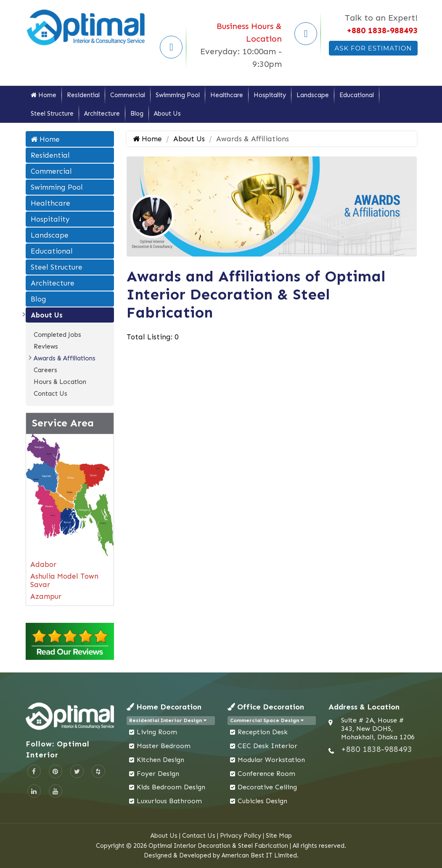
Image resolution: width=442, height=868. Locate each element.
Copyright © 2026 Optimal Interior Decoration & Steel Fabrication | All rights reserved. (221, 846)
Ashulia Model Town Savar (64, 580)
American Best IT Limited (259, 855)
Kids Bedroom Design (171, 787)
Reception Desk (263, 732)
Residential (83, 95)
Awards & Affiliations (65, 358)
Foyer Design (158, 774)
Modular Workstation (271, 760)
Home (44, 95)
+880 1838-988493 (382, 30)
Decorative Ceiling (267, 787)
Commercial (128, 95)
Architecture (102, 114)
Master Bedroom (164, 746)
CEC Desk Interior (267, 746)
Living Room (157, 732)
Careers (45, 370)
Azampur (46, 596)
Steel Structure (52, 114)
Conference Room (266, 774)
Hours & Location (60, 382)
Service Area (63, 423)
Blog (137, 114)
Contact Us (50, 394)
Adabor (43, 564)
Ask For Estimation (373, 48)
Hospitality (270, 95)
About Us (167, 114)
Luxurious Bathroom (169, 801)
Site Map (279, 836)
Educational (357, 95)
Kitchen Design (160, 760)
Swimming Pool (178, 95)
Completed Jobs (57, 335)
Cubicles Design (262, 801)
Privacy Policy (241, 836)
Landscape (313, 95)
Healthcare (227, 95)
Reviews (46, 347)
